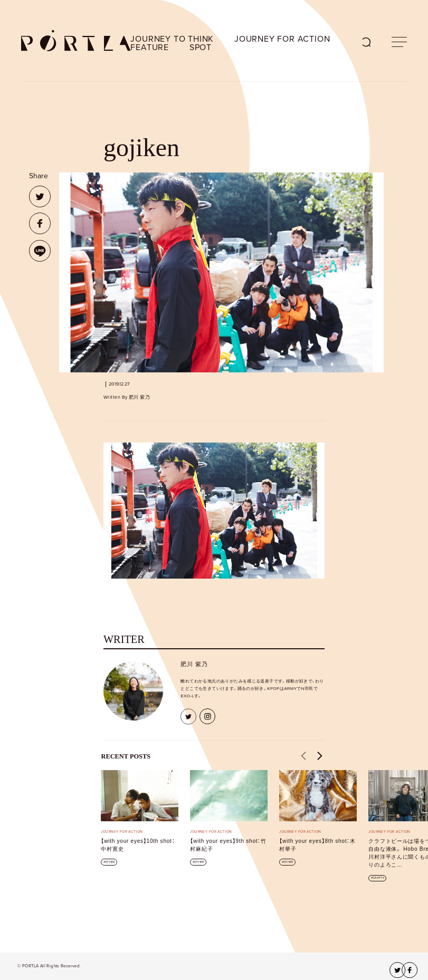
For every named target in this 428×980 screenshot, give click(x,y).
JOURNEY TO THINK (172, 39)
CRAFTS (378, 878)
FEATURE (150, 47)
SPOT (201, 47)
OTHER (110, 862)
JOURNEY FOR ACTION (282, 39)
